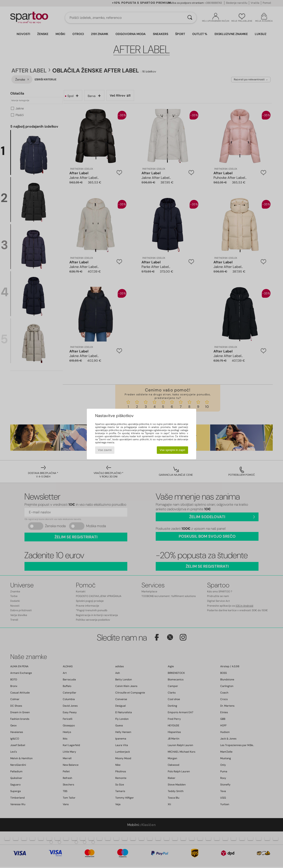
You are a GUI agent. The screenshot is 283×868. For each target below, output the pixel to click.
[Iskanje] (190, 18)
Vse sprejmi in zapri (172, 450)
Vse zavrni (105, 450)
